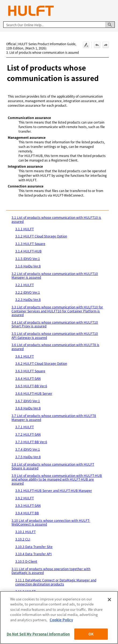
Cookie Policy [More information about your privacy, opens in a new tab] (61, 620)
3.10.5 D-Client (26, 561)
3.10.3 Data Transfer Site (34, 547)
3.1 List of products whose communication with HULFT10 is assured (56, 219)
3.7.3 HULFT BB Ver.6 (31, 442)
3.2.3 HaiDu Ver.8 (28, 299)
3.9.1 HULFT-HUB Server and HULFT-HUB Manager (54, 490)
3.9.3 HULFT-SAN (28, 505)
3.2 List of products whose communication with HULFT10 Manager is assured (55, 275)
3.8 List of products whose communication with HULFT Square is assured (53, 466)
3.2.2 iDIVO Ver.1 (28, 292)
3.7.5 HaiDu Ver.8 (28, 457)
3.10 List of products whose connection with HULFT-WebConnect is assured (51, 522)
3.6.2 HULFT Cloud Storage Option (41, 363)
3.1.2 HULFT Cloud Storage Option (41, 236)
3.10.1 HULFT (25, 532)
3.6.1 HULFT (25, 356)
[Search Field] (59, 25)
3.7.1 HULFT (25, 427)
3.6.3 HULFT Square (30, 371)
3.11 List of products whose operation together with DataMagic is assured (51, 571)
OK (91, 634)
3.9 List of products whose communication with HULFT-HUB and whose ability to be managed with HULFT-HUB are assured (57, 479)
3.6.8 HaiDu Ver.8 (28, 408)
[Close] (109, 600)
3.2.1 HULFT (25, 285)
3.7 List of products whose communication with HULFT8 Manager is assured (54, 417)
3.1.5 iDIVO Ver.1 (28, 258)
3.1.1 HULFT (25, 229)
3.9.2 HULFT (25, 498)
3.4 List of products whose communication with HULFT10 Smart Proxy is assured (55, 324)
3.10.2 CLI (23, 539)
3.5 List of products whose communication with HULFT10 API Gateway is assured (55, 335)
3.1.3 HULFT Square (30, 244)
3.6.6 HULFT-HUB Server (34, 393)
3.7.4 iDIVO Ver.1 (28, 449)
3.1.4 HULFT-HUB (28, 251)
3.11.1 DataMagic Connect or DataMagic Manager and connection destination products (56, 582)
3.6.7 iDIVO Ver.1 (28, 401)
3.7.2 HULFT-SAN (28, 434)
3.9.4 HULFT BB (27, 513)
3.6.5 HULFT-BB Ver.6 (31, 386)
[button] (110, 25)
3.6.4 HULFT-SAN (28, 378)
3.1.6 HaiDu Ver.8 (28, 266)
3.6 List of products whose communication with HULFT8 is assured (55, 346)
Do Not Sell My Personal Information (38, 634)
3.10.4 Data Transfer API (34, 554)
